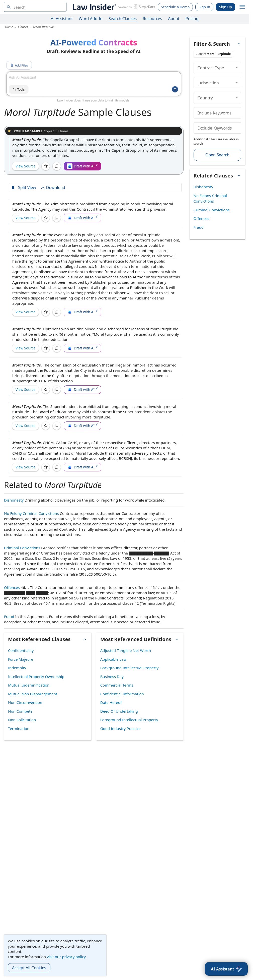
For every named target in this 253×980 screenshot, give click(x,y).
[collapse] (237, 68)
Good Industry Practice (120, 728)
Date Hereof (111, 702)
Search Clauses (123, 19)
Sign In (204, 7)
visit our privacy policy (66, 957)
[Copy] (57, 166)
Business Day (112, 677)
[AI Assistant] (226, 969)
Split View (24, 188)
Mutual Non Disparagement (33, 694)
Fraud (9, 617)
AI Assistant (62, 19)
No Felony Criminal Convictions (31, 513)
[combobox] (35, 7)
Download (53, 188)
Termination (19, 728)
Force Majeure (21, 659)
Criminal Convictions (22, 548)
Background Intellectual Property (130, 668)
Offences (12, 587)
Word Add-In (91, 19)
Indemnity (17, 668)
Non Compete (20, 711)
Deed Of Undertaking (119, 711)
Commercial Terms (117, 685)
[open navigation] (242, 7)
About (174, 19)
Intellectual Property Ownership (36, 677)
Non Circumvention (25, 702)
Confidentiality (21, 650)
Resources (152, 19)
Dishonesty (14, 500)
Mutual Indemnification (29, 685)
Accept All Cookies (29, 968)
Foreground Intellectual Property (129, 720)
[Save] (46, 166)
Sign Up (226, 7)
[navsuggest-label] (35, 7)
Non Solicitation (22, 720)
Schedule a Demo (175, 7)
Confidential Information (122, 694)
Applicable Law (113, 659)
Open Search (217, 155)
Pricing (192, 19)
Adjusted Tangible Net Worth (126, 650)
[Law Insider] (113, 7)
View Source (25, 166)
